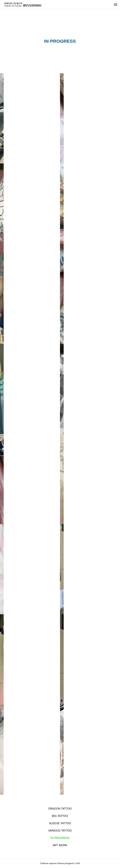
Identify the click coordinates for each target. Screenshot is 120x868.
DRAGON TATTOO (60, 809)
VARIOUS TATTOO (60, 831)
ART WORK (60, 845)
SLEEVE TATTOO (60, 823)
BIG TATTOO (60, 816)
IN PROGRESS (60, 838)
